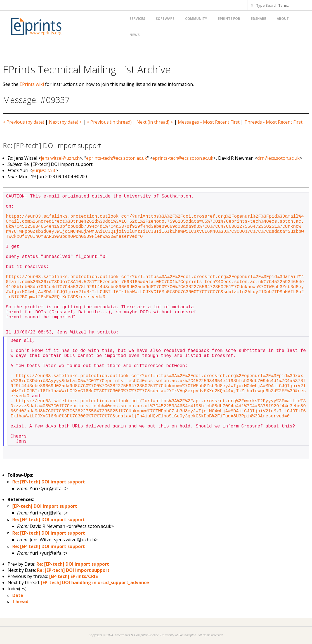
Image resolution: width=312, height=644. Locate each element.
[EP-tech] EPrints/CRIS (74, 576)
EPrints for (229, 19)
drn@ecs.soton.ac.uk (278, 158)
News (134, 35)
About (283, 19)
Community (196, 19)
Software (165, 19)
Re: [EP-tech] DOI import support (49, 482)
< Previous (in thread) (109, 122)
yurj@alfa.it (44, 170)
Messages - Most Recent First (209, 122)
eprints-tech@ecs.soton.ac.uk (117, 158)
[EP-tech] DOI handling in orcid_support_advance (95, 582)
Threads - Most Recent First (273, 122)
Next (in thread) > (155, 122)
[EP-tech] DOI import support (45, 506)
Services (137, 19)
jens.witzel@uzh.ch (60, 158)
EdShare (258, 19)
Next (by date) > (65, 122)
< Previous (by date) (23, 122)
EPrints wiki (32, 84)
